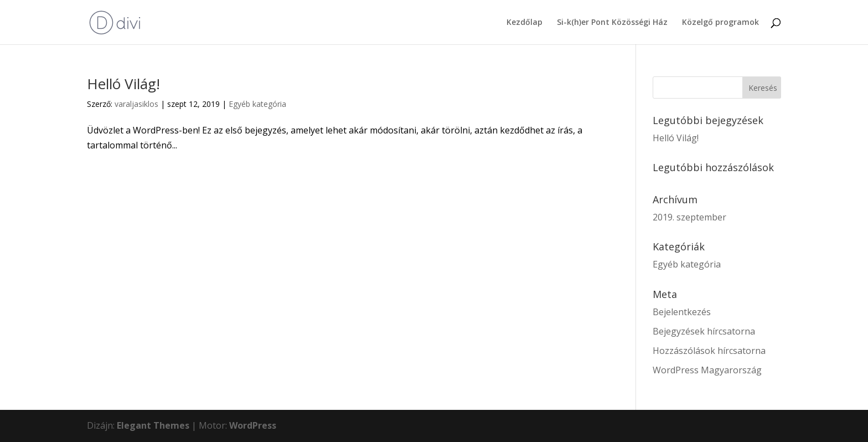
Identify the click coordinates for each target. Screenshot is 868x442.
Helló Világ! (123, 84)
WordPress (253, 425)
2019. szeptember (689, 217)
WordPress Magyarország (707, 370)
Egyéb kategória (257, 104)
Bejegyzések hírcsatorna (704, 331)
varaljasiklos (136, 104)
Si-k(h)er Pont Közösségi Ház (612, 23)
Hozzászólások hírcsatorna (709, 351)
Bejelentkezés (682, 312)
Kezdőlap (525, 23)
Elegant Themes (153, 425)
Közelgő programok (720, 23)
